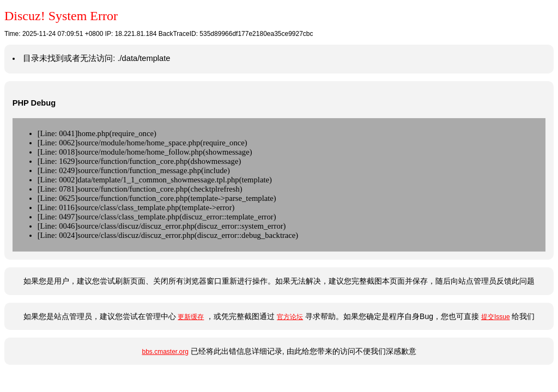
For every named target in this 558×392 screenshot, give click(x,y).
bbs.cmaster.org (165, 352)
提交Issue (496, 317)
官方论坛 (290, 317)
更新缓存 (191, 317)
